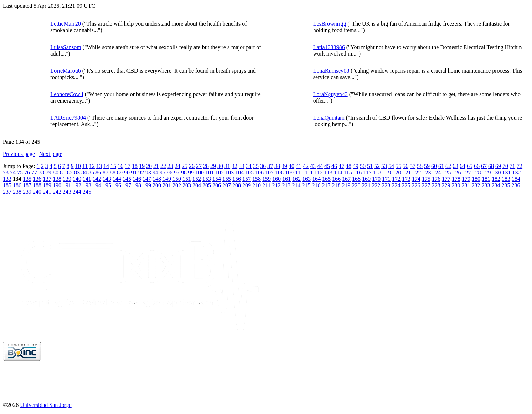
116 (358, 172)
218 (336, 185)
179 (466, 179)
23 (170, 166)
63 (455, 166)
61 (441, 166)
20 (149, 166)
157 (247, 179)
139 (67, 179)
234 (496, 185)
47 (341, 166)
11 (85, 166)
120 (397, 172)
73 (6, 172)
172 (396, 179)
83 (77, 172)
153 (207, 179)
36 (263, 166)
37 (270, 166)
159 (267, 179)
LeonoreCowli (67, 94)
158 (257, 179)
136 (37, 179)
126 (456, 172)
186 (17, 185)
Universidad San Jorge (46, 405)
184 (516, 179)
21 (156, 166)
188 (37, 185)
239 (27, 192)
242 (57, 192)
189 (47, 185)
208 (237, 185)
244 (77, 192)
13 (99, 166)
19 (142, 166)
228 (436, 185)
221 (366, 185)
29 (213, 166)
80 (56, 172)
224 (396, 185)
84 (84, 172)
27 (199, 166)
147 (147, 179)
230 (456, 185)
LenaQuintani (329, 118)
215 (306, 185)
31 (227, 166)
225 (406, 185)
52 (377, 166)
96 (170, 172)
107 (269, 172)
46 (334, 166)
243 (67, 192)
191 (67, 185)
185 (7, 185)
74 (13, 172)
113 (328, 172)
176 (436, 179)
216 (316, 185)
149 (167, 179)
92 (141, 172)
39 (284, 166)
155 (227, 179)
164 (316, 179)
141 (87, 179)
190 (57, 185)
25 (185, 166)
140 (77, 179)
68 (491, 166)
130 (496, 172)
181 (486, 179)
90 (127, 172)
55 (398, 166)
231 (466, 185)
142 (97, 179)
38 (277, 166)
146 (137, 179)
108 (279, 172)
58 (420, 166)
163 (306, 179)
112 (318, 172)
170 (376, 179)
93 (148, 172)
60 (434, 166)
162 (296, 179)
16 (120, 166)
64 (463, 166)
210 (257, 185)
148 (157, 179)
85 (91, 172)
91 (134, 172)
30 (220, 166)
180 (476, 179)
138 (57, 179)
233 (486, 185)
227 (426, 185)
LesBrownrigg (330, 24)
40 (291, 166)
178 (456, 179)
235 (506, 185)
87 (105, 172)
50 (363, 166)
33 (242, 166)
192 (77, 185)
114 (338, 172)
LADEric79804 (68, 118)
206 (217, 185)
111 (309, 172)
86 (98, 172)
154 (217, 179)
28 (206, 166)
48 (348, 166)
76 (27, 172)
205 (207, 185)
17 (128, 166)
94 (155, 172)
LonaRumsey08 (331, 71)
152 (197, 179)
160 (277, 179)
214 (296, 185)
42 (306, 166)
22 (163, 166)
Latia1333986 (329, 47)
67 (484, 166)
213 (286, 185)
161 (286, 179)
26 (192, 166)
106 (259, 172)
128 (476, 172)
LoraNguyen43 (330, 94)
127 (466, 172)
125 (446, 172)
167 (346, 179)
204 (197, 185)
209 (247, 185)
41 (299, 166)
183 (506, 179)
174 (416, 179)
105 (249, 172)
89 (120, 172)
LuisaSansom (66, 47)
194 (97, 185)
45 (327, 166)
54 (391, 166)
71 (512, 166)
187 (27, 185)
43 (313, 166)
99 (191, 172)
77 (34, 172)
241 (47, 192)
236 (516, 185)
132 (516, 172)
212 (276, 185)
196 (117, 185)
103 (229, 172)
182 (496, 179)
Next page (50, 154)
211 (266, 185)
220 (356, 185)
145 (127, 179)
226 (416, 185)
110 (299, 172)
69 (498, 166)
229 (446, 185)
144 (117, 179)
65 (470, 166)
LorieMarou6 (65, 71)
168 (356, 179)
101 (210, 172)
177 (446, 179)
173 (406, 179)
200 (157, 185)
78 (41, 172)
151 (187, 179)
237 (7, 192)
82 (70, 172)
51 (370, 166)
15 (113, 166)
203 (187, 185)
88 (113, 172)
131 (506, 172)
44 (320, 166)
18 (135, 166)
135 (27, 179)
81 (63, 172)
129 (486, 172)
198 (137, 185)
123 (427, 172)
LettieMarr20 (65, 24)
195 (107, 185)
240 (37, 192)
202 (177, 185)
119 (387, 172)
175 (426, 179)
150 (177, 179)
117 (367, 172)
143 (107, 179)
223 (386, 185)
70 (505, 166)
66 (477, 166)
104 (239, 172)
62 (448, 166)
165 (326, 179)
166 (336, 179)
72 (520, 166)
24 (177, 166)
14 (106, 166)
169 (366, 179)
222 (376, 185)
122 (417, 172)
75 (20, 172)
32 (234, 166)
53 (384, 166)
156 (237, 179)
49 (356, 166)
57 (413, 166)
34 (249, 166)
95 (162, 172)
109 (289, 172)
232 (476, 185)
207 (227, 185)
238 (17, 192)
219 (346, 185)
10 (78, 166)
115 (348, 172)
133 (7, 179)
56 (406, 166)
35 (256, 166)
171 (386, 179)
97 (177, 172)
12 (92, 166)
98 (184, 172)
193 (87, 185)
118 (377, 172)
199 (147, 185)
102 (219, 172)
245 (87, 192)
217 (326, 185)
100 (200, 172)
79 (48, 172)
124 (437, 172)
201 (167, 185)
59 (427, 166)
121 (407, 172)
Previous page (19, 154)
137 (47, 179)
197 (127, 185)
